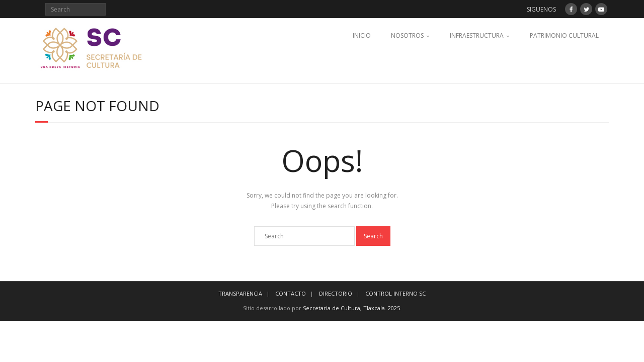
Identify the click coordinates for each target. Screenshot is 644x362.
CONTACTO (291, 293)
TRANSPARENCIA (240, 293)
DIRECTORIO (336, 293)
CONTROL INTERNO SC (395, 293)
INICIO (362, 35)
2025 (394, 308)
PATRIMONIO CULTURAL (564, 35)
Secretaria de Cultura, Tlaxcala (344, 308)
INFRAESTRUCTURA (477, 35)
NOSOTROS (407, 35)
